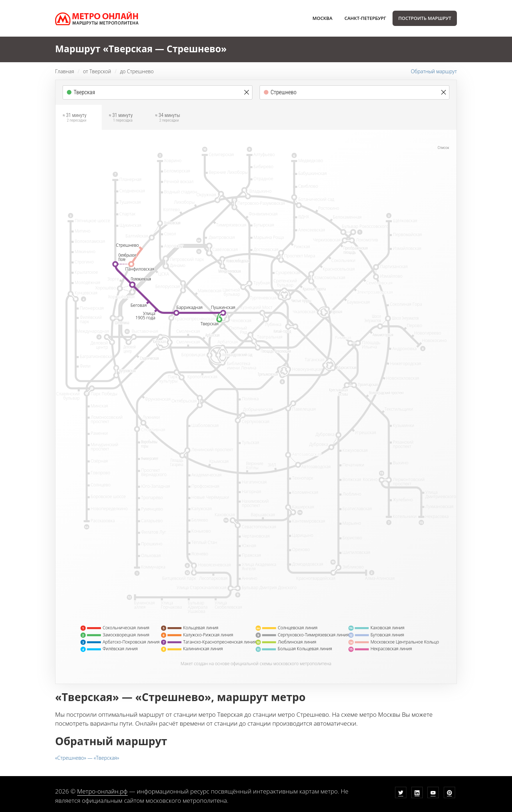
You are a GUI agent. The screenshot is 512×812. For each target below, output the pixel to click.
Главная (65, 71)
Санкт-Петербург (365, 18)
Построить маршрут (425, 18)
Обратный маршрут (434, 71)
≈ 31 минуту (74, 118)
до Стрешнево (137, 71)
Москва (322, 18)
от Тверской (97, 71)
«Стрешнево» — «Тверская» (87, 758)
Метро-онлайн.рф (102, 791)
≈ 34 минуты (167, 118)
